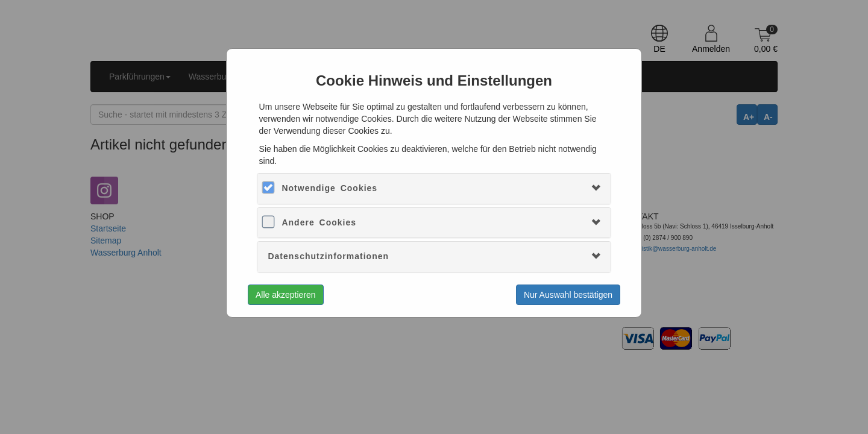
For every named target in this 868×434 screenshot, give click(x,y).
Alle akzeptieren (286, 295)
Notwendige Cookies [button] (329, 188)
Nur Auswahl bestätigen (568, 295)
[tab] (434, 188)
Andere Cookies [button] (319, 222)
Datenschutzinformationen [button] (328, 256)
